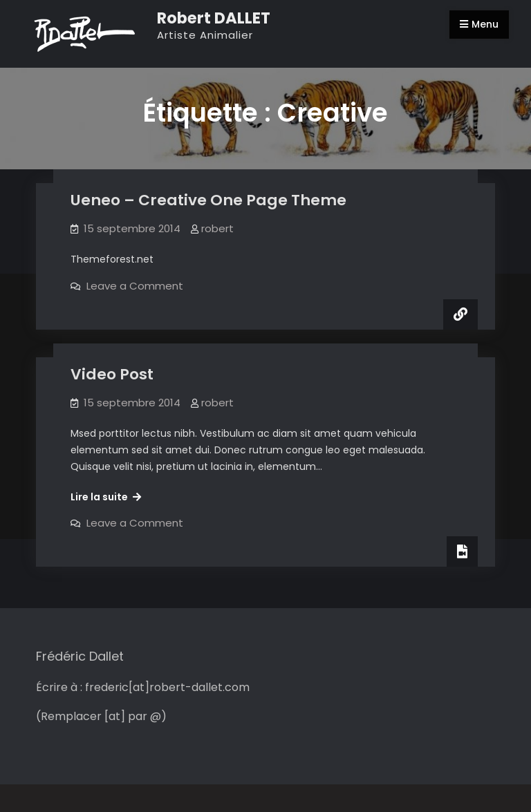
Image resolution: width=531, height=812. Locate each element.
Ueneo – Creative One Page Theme (208, 200)
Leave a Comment (135, 286)
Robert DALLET (214, 18)
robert (217, 228)
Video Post (112, 374)
